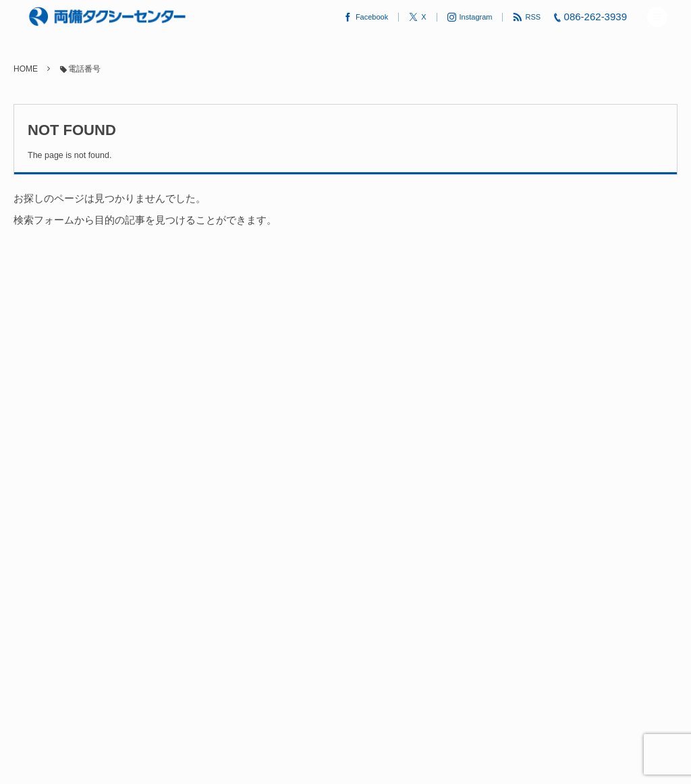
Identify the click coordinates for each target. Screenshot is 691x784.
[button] (657, 17)
